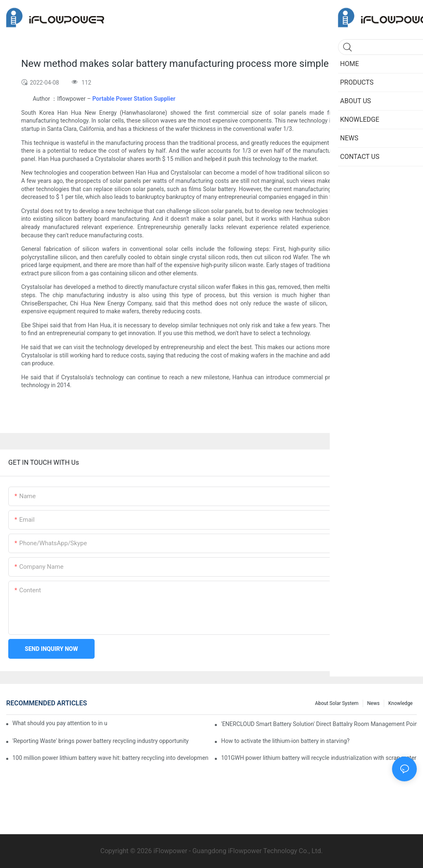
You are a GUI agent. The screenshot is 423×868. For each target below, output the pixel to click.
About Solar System (337, 703)
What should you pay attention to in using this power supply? (60, 723)
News (373, 703)
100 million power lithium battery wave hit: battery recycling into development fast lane (110, 758)
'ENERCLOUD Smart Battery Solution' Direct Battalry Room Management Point (319, 724)
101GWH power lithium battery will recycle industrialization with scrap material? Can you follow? (319, 758)
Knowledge (400, 703)
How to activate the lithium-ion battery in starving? (285, 741)
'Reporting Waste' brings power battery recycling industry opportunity (101, 741)
